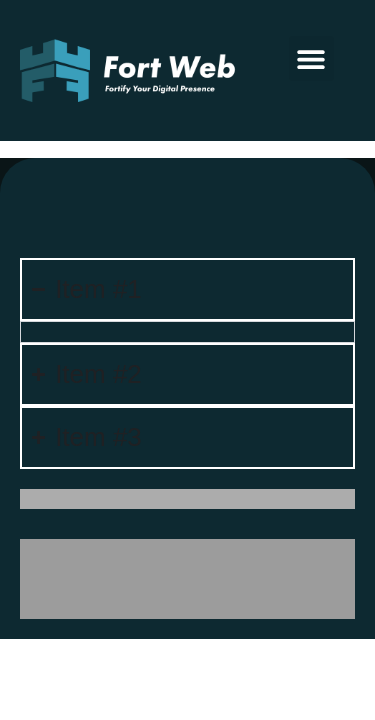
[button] (311, 58)
